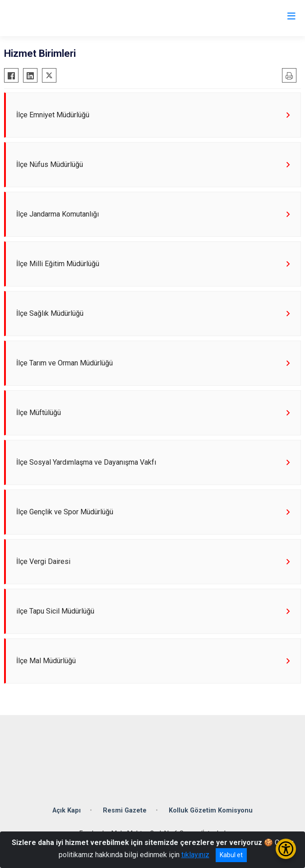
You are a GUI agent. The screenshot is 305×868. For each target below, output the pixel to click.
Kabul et (231, 855)
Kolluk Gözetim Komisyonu (211, 810)
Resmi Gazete (125, 810)
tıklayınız (195, 855)
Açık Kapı (67, 810)
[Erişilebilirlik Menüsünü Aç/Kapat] (286, 849)
